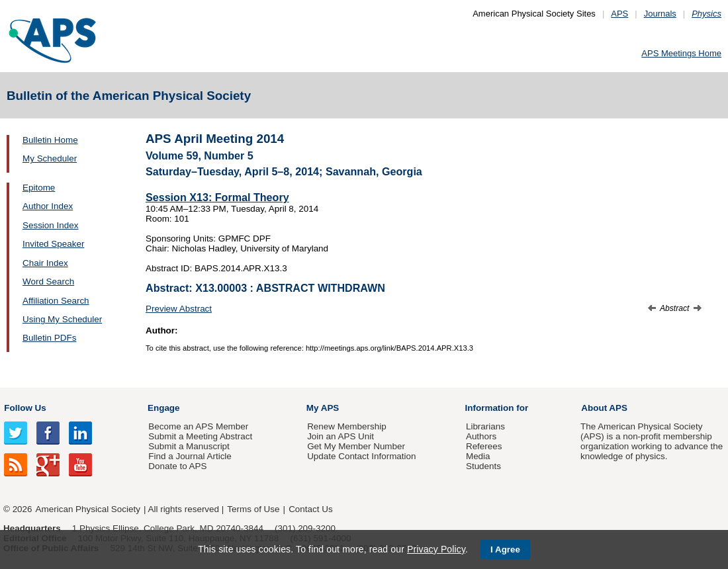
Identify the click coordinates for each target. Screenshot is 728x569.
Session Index (50, 225)
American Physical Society (88, 509)
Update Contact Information (361, 456)
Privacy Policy (436, 549)
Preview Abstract (179, 309)
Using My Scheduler (62, 319)
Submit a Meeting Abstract (200, 436)
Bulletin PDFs (49, 338)
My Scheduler (50, 158)
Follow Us (25, 408)
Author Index (48, 206)
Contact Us (310, 509)
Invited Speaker (53, 244)
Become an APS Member (198, 426)
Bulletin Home (50, 140)
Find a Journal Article (190, 456)
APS (619, 14)
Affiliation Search (56, 301)
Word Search (48, 282)
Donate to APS (177, 466)
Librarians (485, 426)
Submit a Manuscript (189, 446)
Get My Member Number (356, 446)
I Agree (505, 549)
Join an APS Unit (341, 436)
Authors (481, 436)
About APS (604, 408)
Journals (660, 14)
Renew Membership (347, 426)
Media (478, 456)
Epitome (39, 188)
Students (483, 466)
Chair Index (45, 263)
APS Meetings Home (681, 53)
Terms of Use (253, 509)
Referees (484, 446)
